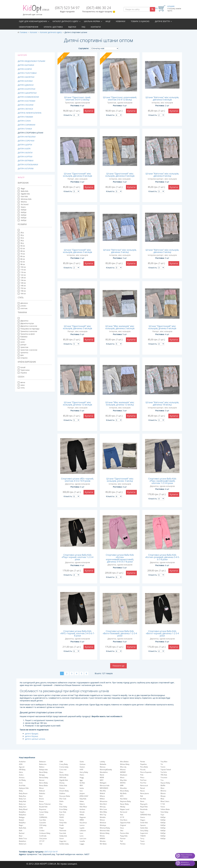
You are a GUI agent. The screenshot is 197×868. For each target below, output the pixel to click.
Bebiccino (43, 764)
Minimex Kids (26, 199)
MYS (122, 796)
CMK (61, 762)
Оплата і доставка (53, 27)
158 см (22, 291)
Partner (123, 838)
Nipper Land (125, 809)
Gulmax (83, 764)
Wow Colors (165, 801)
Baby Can (22, 799)
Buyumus (43, 809)
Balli (21, 831)
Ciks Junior (43, 838)
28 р (21, 232)
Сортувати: (84, 48)
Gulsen (82, 767)
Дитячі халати (25, 153)
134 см (22, 280)
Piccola (143, 770)
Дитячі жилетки (26, 77)
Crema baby (64, 767)
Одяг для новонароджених (33, 21)
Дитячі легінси (25, 109)
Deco (61, 772)
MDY (102, 780)
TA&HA (143, 836)
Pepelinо (143, 764)
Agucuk (22, 767)
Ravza (142, 791)
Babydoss (23, 815)
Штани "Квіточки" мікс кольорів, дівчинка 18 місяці (162, 403)
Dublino (62, 793)
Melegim (103, 783)
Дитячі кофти (25, 69)
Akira (21, 772)
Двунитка (23, 321)
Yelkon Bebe (165, 809)
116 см (22, 272)
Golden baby (64, 844)
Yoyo (162, 815)
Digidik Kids (25, 194)
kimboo (82, 809)
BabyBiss (22, 812)
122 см (22, 275)
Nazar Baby (124, 804)
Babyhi (21, 820)
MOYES (123, 783)
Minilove (103, 823)
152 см (22, 288)
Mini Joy (103, 807)
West (162, 788)
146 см (22, 286)
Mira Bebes (124, 762)
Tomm (163, 767)
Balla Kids (24, 191)
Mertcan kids (105, 785)
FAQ (83, 27)
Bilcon (41, 788)
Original (123, 825)
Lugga (82, 844)
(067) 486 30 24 (99, 8)
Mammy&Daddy (106, 770)
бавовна (23, 337)
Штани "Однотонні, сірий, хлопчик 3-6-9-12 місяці (77, 98)
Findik (62, 825)
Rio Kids (143, 799)
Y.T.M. (163, 804)
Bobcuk (42, 791)
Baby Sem (23, 807)
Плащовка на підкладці (29, 329)
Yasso (163, 807)
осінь (21, 388)
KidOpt (23, 210)
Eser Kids (24, 196)
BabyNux (22, 823)
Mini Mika (103, 812)
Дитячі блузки (25, 81)
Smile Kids (144, 823)
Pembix (123, 844)
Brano (41, 799)
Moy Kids (123, 780)
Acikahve (22, 762)
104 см (22, 267)
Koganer (83, 817)
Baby (21, 791)
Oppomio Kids (125, 823)
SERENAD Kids (146, 815)
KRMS (82, 820)
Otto (122, 831)
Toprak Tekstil (166, 770)
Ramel (143, 788)
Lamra (82, 825)
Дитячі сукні (24, 121)
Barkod (22, 833)
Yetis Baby (164, 812)
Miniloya (103, 825)
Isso (81, 791)
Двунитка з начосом (27, 326)
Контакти (96, 27)
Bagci (23, 188)
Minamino (104, 801)
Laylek (82, 828)
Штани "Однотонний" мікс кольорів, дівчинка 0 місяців (77, 175)
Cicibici (42, 831)
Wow (162, 799)
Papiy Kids (124, 836)
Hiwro (82, 775)
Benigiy (42, 775)
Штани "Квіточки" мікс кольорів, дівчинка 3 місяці (120, 251)
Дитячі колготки (27, 89)
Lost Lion (83, 838)
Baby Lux (22, 804)
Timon (143, 844)
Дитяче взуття (162, 21)
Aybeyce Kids (24, 788)
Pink (142, 775)
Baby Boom (23, 793)
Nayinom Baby (125, 801)
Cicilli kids (43, 836)
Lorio (82, 836)
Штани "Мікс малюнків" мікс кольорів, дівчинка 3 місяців (120, 327)
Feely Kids (63, 823)
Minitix (102, 836)
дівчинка (24, 303)
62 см (21, 248)
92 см (21, 262)
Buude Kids (43, 807)
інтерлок (23, 358)
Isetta (82, 788)
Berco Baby (43, 783)
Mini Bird (103, 804)
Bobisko (42, 793)
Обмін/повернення (29, 27)
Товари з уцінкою (140, 21)
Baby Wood (23, 809)
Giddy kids (63, 836)
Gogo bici (63, 841)
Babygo (22, 817)
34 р (21, 240)
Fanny (62, 820)
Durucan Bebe (65, 796)
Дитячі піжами (25, 117)
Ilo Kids (82, 783)
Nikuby (123, 807)
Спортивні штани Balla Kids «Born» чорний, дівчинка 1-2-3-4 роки (162, 633)
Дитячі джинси (26, 85)
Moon (122, 777)
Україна (22, 373)
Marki (102, 775)
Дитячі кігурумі (26, 168)
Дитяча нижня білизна (30, 113)
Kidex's (82, 804)
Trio (162, 780)
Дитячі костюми (27, 101)
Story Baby (144, 831)
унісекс (22, 306)
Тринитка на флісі (26, 334)
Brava (41, 801)
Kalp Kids (83, 799)
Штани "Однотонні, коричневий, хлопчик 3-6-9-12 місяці (120, 98)
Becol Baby (43, 772)
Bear (21, 836)
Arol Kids (22, 785)
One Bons (124, 820)
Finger (62, 828)
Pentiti (143, 762)
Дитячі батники (26, 65)
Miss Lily (123, 767)
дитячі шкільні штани (35, 739)
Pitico (142, 777)
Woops (163, 796)
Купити (89, 111)
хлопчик (24, 308)
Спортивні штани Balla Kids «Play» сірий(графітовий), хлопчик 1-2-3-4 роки (162, 481)
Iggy (81, 780)
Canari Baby (44, 812)
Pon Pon (143, 783)
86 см (21, 259)
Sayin (142, 812)
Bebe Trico (23, 838)
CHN (41, 828)
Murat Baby (124, 791)
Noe (122, 815)
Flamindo (63, 831)
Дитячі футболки (27, 137)
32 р (21, 238)
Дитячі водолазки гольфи (31, 61)
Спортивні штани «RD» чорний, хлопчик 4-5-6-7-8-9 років (77, 480)
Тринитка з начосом (27, 331)
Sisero (23, 207)
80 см (21, 256)
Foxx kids (63, 833)
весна (21, 382)
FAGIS (62, 817)
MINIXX (102, 838)
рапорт (22, 345)
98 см (21, 264)
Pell (121, 841)
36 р (21, 243)
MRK (122, 785)
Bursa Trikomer (45, 804)
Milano (102, 796)
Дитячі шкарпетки (27, 93)
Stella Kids (144, 828)
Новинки (121, 21)
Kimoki (82, 812)
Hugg (82, 777)
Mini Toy (103, 815)
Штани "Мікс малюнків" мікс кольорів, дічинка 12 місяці (120, 403)
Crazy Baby (64, 764)
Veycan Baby (165, 783)
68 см (21, 251)
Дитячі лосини (26, 105)
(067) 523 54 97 (67, 8)
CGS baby (43, 825)
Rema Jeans (145, 793)
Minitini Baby (105, 833)
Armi (21, 783)
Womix (163, 793)
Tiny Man (164, 762)
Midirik (102, 793)
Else (61, 804)
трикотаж (23, 347)
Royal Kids (144, 807)
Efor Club (63, 799)
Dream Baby (64, 791)
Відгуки (72, 27)
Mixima (24, 202)
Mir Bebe (103, 844)
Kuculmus (83, 823)
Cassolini (43, 823)
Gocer (62, 838)
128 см (22, 278)
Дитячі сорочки (26, 141)
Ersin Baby (63, 809)
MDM (102, 777)
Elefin (61, 801)
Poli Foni (143, 780)
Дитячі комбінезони (28, 97)
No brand (24, 204)
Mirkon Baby (125, 764)
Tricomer (164, 777)
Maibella (103, 764)
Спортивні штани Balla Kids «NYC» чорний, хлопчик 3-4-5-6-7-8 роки (77, 633)
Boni (41, 796)
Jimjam (82, 793)
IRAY (81, 785)
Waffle (163, 785)
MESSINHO (104, 788)
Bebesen (42, 762)
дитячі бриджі (31, 734)
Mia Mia (103, 791)
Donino (62, 788)
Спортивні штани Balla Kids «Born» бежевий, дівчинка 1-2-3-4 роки (120, 633)
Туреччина (24, 370)
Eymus (62, 815)
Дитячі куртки (25, 157)
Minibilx (103, 817)
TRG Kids (164, 775)
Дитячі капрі (24, 149)
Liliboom (83, 831)
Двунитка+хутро (26, 323)
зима (21, 385)
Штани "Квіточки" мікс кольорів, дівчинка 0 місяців (162, 98)
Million (102, 799)
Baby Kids (23, 801)
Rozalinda (144, 809)
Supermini (144, 833)
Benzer (42, 780)
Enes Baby (63, 807)
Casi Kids (43, 820)
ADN (21, 764)
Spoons (143, 825)
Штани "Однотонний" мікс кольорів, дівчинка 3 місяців (77, 251)
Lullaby (102, 762)
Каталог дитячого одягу (65, 21)
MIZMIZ (123, 772)
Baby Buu (22, 796)
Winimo (163, 791)
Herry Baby (84, 772)
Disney (62, 783)
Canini (42, 815)
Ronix (142, 801)
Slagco (143, 820)
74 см (21, 254)
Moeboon (124, 775)
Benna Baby (44, 777)
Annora (22, 777)
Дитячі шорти (25, 145)
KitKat (82, 815)
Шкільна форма (92, 21)
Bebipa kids (43, 770)
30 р (21, 235)
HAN (81, 770)
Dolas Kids (63, 785)
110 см (22, 270)
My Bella (123, 793)
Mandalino (104, 772)
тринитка (23, 353)
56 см (21, 246)
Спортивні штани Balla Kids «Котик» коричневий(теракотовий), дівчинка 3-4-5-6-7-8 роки (120, 558)
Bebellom (22, 841)
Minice (102, 820)
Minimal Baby (105, 828)
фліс (21, 355)
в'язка (22, 339)
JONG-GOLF (84, 796)
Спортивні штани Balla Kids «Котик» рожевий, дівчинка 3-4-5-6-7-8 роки (162, 557)
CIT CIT (42, 841)
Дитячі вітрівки (26, 161)
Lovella (82, 841)
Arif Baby (22, 780)
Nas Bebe (124, 799)
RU (156, 8)
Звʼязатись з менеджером (185, 863)
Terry (142, 838)
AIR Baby (22, 770)
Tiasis (142, 841)
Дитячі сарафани (27, 125)
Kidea (82, 801)
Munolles (123, 788)
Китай (22, 367)
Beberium (23, 844)
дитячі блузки (31, 736)
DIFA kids (63, 777)
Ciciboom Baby (45, 833)
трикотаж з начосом (28, 350)
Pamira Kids (124, 833)
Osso (122, 828)
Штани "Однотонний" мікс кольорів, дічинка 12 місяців (77, 403)
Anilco (21, 775)
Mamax (103, 767)
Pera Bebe (144, 767)
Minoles (103, 841)
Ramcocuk (144, 785)
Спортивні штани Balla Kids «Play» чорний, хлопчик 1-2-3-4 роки (77, 557)
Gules (82, 762)
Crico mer (63, 770)
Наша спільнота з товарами (186, 856)
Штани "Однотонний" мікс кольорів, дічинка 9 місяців (162, 327)
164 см (22, 293)
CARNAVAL (43, 817)
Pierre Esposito (146, 772)
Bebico (42, 767)
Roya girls (144, 804)
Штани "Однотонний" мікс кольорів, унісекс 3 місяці (120, 480)
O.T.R (122, 817)
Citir (41, 844)
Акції (108, 21)
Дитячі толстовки (27, 73)
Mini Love (103, 809)
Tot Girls (164, 772)
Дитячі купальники (28, 165)
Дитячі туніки (25, 129)
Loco (81, 833)
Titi (162, 764)
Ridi (142, 796)
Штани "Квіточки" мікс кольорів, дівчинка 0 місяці (162, 175)
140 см (22, 283)
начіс (21, 342)
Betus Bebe (43, 785)
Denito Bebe (64, 775)
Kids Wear (83, 807)
